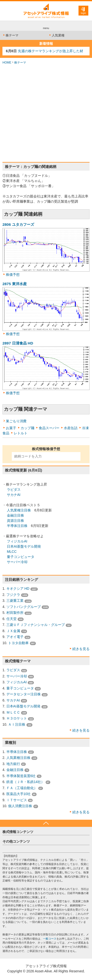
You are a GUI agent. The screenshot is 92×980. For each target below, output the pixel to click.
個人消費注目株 (20, 806)
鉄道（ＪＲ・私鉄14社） (26, 782)
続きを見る (81, 649)
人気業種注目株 (19, 510)
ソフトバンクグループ (24, 607)
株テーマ (10, 35)
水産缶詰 (71, 428)
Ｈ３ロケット (17, 718)
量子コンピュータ (21, 557)
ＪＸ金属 (13, 631)
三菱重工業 (15, 601)
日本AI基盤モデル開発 (24, 546)
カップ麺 (27, 428)
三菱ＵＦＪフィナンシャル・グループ (36, 625)
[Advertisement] (46, 113)
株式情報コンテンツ (18, 832)
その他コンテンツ (16, 841)
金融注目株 (15, 515)
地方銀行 (13, 764)
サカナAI (14, 495)
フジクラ (13, 595)
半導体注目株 (17, 526)
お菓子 (11, 428)
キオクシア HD (18, 588)
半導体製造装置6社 (21, 776)
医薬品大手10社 (19, 794)
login (83, 13)
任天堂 (12, 619)
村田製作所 (15, 613)
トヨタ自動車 (18, 643)
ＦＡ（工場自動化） (22, 788)
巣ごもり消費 (16, 421)
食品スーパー (49, 428)
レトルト (21, 433)
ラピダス (14, 490)
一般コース (50, 939)
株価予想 (13, 275)
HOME (7, 63)
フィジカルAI (17, 541)
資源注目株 (15, 521)
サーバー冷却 (17, 562)
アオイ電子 (15, 637)
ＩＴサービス (17, 800)
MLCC (12, 552)
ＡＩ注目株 (17, 724)
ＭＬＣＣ (13, 712)
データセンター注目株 (24, 694)
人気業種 (57, 35)
